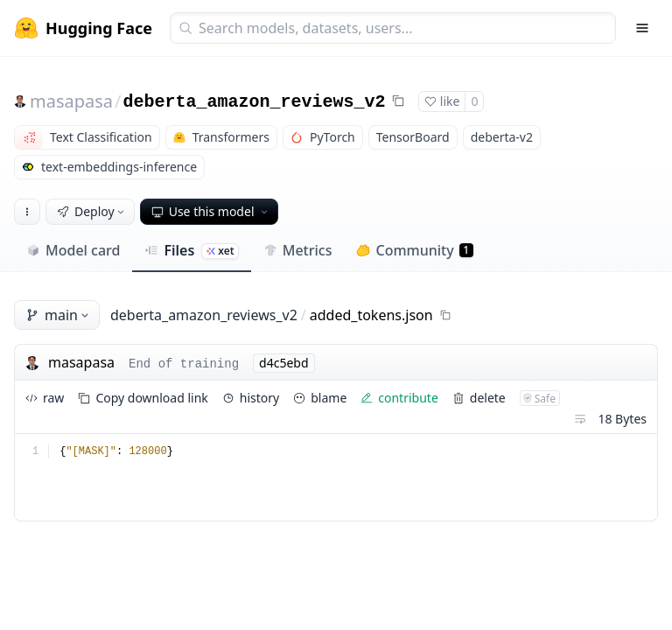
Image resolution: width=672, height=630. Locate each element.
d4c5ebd (283, 363)
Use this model (211, 211)
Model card (73, 250)
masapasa (71, 101)
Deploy (92, 211)
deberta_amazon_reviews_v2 (255, 102)
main (59, 315)
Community (414, 250)
